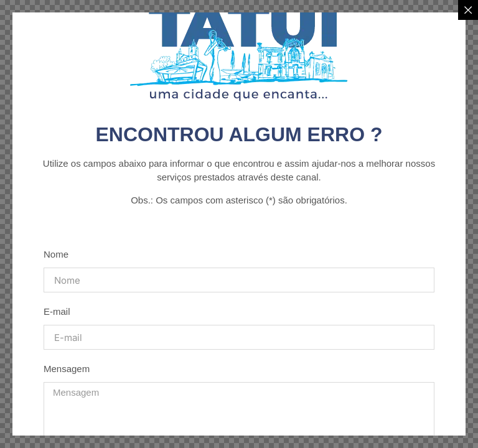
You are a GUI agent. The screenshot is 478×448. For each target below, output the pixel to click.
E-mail (57, 311)
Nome (56, 254)
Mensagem (67, 369)
